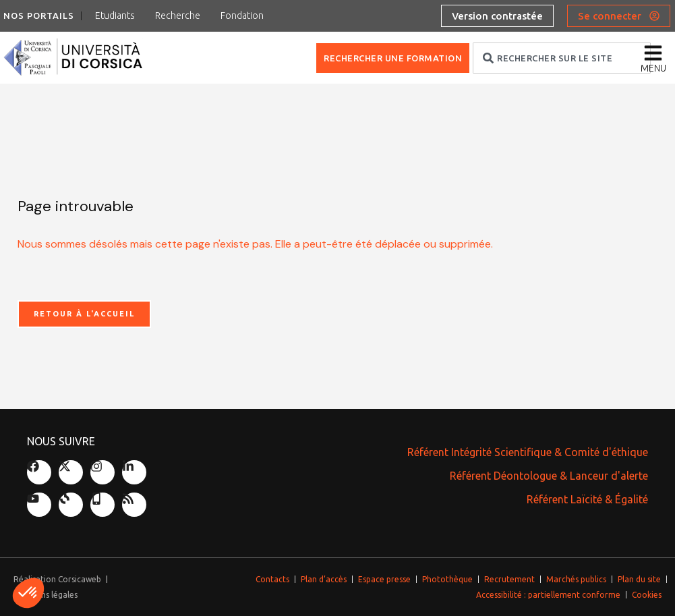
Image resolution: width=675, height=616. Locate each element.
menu (653, 68)
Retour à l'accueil (84, 314)
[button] (28, 593)
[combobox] (562, 58)
